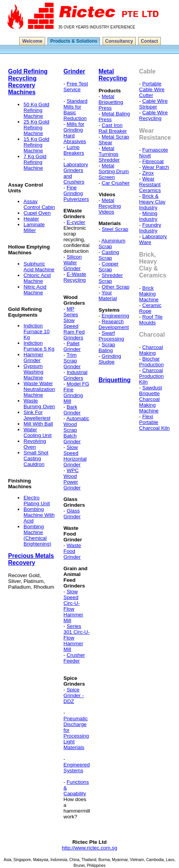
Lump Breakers (74, 150)
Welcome (32, 41)
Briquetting (114, 380)
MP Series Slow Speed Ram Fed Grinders (74, 323)
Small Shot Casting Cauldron (36, 458)
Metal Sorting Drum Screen (114, 171)
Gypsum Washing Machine (33, 372)
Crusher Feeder (74, 658)
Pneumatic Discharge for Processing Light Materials (76, 733)
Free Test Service (76, 87)
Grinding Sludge (110, 359)
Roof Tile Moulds (151, 320)
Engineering (116, 316)
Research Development (114, 324)
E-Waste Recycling (75, 277)
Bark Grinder (72, 410)
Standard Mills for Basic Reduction (76, 110)
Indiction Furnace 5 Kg (39, 346)
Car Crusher (116, 183)
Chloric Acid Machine (37, 278)
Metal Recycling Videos (110, 206)
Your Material (107, 295)
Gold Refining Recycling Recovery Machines (28, 82)
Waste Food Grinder (72, 551)
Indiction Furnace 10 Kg (36, 331)
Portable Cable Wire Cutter (152, 89)
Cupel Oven (37, 213)
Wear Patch (156, 167)
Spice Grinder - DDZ (74, 695)
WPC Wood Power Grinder (72, 479)
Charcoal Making (151, 350)
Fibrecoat (153, 161)
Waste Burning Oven (39, 404)
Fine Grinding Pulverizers (76, 193)
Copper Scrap (108, 267)
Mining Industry (148, 216)
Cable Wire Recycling (154, 115)
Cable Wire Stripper (154, 104)
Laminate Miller (34, 227)
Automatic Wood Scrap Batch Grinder (77, 430)
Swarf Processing (111, 336)
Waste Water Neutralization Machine (39, 389)
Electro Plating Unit (37, 501)
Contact (149, 41)
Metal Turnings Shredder (109, 154)
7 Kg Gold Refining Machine (35, 162)
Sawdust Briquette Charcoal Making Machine (151, 399)
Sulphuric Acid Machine (39, 267)
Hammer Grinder (33, 357)
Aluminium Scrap (112, 244)
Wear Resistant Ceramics (150, 184)
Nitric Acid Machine (35, 290)
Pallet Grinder (72, 346)
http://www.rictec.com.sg (89, 848)
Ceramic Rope (150, 308)
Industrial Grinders (76, 375)
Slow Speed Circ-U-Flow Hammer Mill (73, 606)
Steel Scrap (115, 229)
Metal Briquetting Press (111, 102)
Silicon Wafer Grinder (73, 263)
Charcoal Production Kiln (152, 376)
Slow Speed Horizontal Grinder (75, 456)
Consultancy (119, 41)
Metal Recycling (113, 75)
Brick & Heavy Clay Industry (152, 202)
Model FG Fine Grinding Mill (77, 392)
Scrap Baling (107, 347)
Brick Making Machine (149, 294)
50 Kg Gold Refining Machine (36, 110)
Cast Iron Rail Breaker (112, 128)
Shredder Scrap (111, 278)
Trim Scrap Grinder (72, 361)
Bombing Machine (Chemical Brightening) (37, 535)
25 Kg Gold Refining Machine (36, 128)
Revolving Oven (35, 444)
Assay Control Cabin (39, 204)
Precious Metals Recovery (31, 559)
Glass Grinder (72, 514)
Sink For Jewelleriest (37, 415)
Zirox (148, 173)
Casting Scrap (109, 255)
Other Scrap (116, 287)
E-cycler (76, 222)
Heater (31, 219)
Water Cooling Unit (38, 432)
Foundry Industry (150, 228)
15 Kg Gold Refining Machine (36, 145)
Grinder (74, 71)
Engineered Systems (77, 768)
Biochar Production (152, 362)
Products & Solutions (74, 41)
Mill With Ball (38, 424)
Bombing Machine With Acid (39, 515)
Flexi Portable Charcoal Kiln (155, 422)
